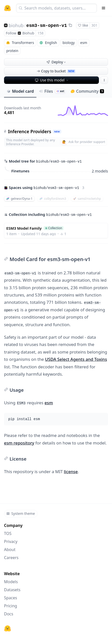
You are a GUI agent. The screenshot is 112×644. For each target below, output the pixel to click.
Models (11, 582)
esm (49, 403)
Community (87, 91)
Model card (20, 91)
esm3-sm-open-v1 (47, 26)
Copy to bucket (56, 71)
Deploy (57, 62)
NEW (57, 132)
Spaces (11, 598)
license (71, 472)
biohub (16, 25)
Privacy (11, 541)
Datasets (12, 590)
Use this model (52, 80)
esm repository (19, 443)
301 (94, 25)
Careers (11, 558)
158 (40, 33)
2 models (100, 171)
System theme (21, 513)
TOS (8, 533)
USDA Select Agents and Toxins (76, 359)
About (10, 550)
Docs (9, 614)
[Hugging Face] (8, 628)
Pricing (11, 606)
